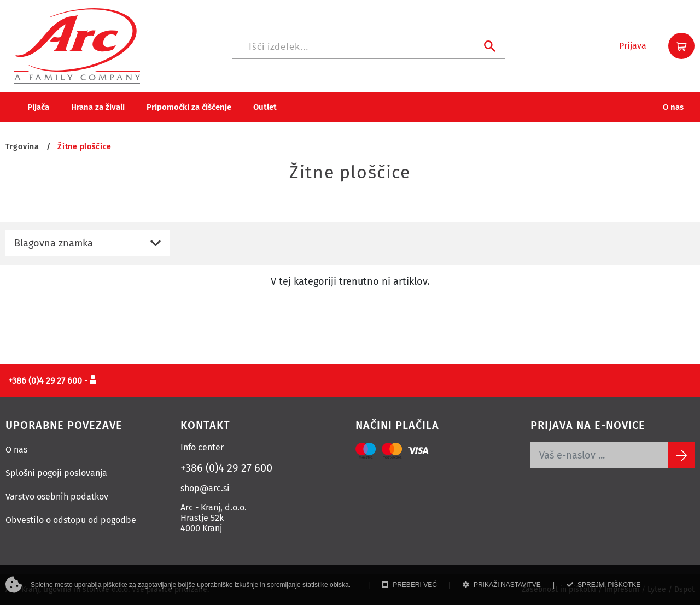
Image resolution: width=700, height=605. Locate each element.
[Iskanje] (369, 46)
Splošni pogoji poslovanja (56, 473)
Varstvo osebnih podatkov (57, 497)
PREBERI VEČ (409, 585)
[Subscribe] (681, 455)
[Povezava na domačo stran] (77, 45)
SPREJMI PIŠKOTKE (603, 585)
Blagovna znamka (54, 243)
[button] (633, 46)
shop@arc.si (205, 488)
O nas (16, 450)
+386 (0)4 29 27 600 (226, 468)
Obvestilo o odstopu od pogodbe (71, 520)
